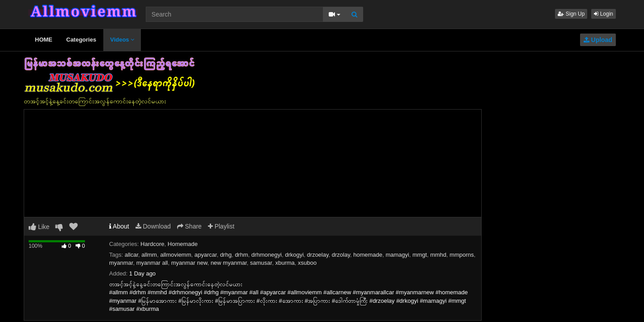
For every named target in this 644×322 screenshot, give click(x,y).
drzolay (341, 255)
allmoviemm (176, 255)
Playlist (221, 226)
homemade (368, 255)
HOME (44, 40)
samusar (261, 263)
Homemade (183, 244)
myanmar (121, 263)
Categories (81, 40)
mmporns (462, 255)
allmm (149, 255)
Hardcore (152, 244)
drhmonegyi (267, 255)
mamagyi (397, 255)
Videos (122, 40)
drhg (226, 255)
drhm (241, 255)
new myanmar (229, 263)
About (119, 226)
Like (39, 227)
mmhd (438, 255)
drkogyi (294, 255)
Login (604, 14)
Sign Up (571, 14)
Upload (598, 40)
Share (189, 226)
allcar (131, 255)
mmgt (420, 255)
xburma (285, 263)
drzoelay (318, 255)
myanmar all (152, 263)
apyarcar (206, 255)
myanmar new (189, 263)
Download (153, 226)
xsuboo (307, 263)
